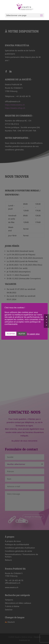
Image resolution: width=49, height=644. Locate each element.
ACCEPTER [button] (11, 334)
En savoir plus (33, 334)
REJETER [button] (22, 334)
